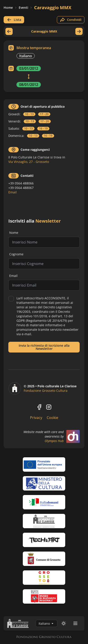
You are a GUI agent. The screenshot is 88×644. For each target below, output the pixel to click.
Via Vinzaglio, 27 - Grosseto (29, 162)
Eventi (23, 8)
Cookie (52, 418)
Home (8, 8)
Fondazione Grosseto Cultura (46, 391)
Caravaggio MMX (53, 8)
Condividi (71, 20)
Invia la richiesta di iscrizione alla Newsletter (44, 347)
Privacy (36, 418)
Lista (14, 20)
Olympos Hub (54, 441)
